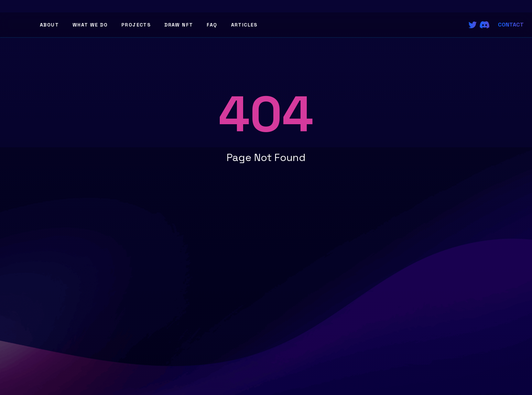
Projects (136, 25)
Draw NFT (179, 25)
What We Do (90, 25)
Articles (244, 25)
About (49, 25)
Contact (511, 25)
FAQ (212, 25)
